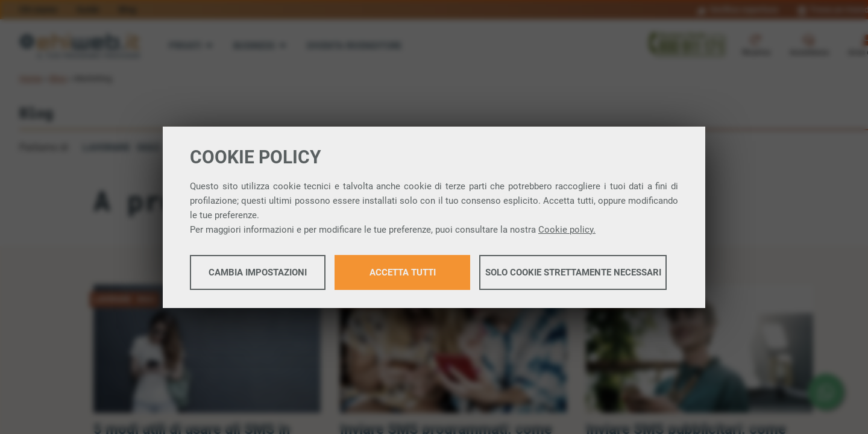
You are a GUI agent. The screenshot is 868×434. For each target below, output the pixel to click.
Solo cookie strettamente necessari (573, 272)
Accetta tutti (403, 272)
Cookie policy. (567, 230)
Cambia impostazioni (258, 272)
